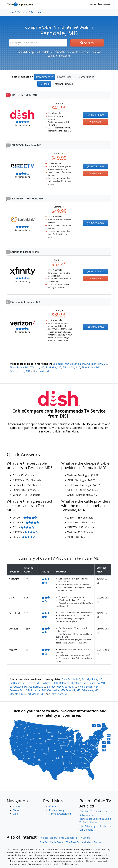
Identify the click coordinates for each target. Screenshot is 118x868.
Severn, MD (34, 683)
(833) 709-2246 (95, 166)
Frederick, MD (54, 367)
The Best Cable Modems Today (84, 842)
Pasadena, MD (97, 683)
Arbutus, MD (69, 687)
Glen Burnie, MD (91, 367)
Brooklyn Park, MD (92, 679)
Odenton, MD (18, 694)
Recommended (45, 77)
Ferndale (36, 12)
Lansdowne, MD (19, 687)
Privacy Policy (57, 810)
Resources (104, 4)
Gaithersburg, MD (20, 371)
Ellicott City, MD (71, 367)
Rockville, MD (43, 371)
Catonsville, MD (56, 690)
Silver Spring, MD (20, 367)
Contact (54, 806)
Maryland (22, 12)
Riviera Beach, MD (88, 687)
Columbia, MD (78, 364)
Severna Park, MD (20, 690)
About (16, 810)
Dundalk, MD (73, 690)
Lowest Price (64, 77)
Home (92, 4)
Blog (15, 814)
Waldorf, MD (37, 367)
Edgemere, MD (90, 690)
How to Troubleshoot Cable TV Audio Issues (95, 821)
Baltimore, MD (61, 364)
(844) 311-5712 (95, 271)
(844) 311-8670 (95, 115)
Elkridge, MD (54, 687)
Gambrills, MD (37, 687)
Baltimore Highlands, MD (73, 683)
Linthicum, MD (18, 683)
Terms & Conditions (60, 814)
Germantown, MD (97, 364)
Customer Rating (85, 77)
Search (87, 43)
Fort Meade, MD (35, 694)
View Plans (95, 122)
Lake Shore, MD (60, 694)
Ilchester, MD (39, 690)
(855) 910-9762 (95, 327)
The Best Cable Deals (51, 842)
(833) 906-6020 (95, 223)
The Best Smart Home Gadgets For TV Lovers (65, 838)
